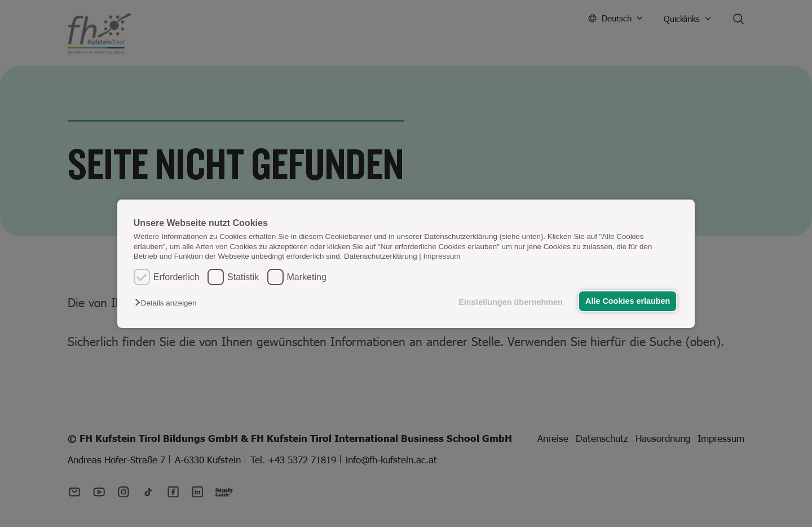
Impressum (442, 256)
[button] (168, 303)
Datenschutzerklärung (381, 256)
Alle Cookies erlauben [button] (627, 301)
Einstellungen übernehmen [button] (509, 302)
